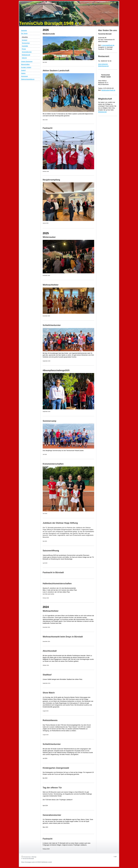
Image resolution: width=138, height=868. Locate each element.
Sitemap (34, 857)
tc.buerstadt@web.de (108, 45)
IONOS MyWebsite (42, 862)
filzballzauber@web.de (108, 90)
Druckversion (26, 857)
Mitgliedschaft (102, 112)
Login (115, 857)
